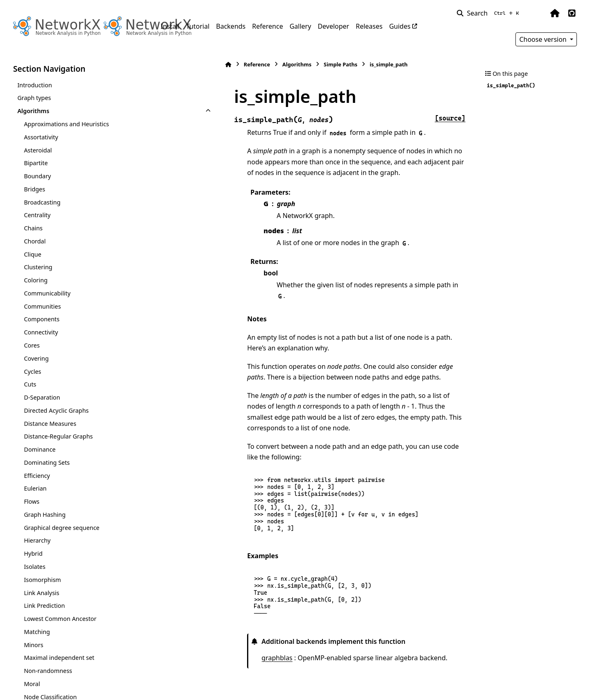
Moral (32, 684)
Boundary (37, 176)
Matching (37, 632)
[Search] (489, 13)
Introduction (35, 85)
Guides (400, 26)
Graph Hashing (45, 515)
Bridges (34, 189)
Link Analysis (41, 593)
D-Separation (42, 397)
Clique (32, 254)
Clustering (38, 267)
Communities (42, 306)
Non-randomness (48, 671)
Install (170, 26)
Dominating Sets (47, 462)
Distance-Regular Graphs (58, 436)
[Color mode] (538, 13)
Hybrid (33, 553)
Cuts (30, 384)
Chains (33, 228)
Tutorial (198, 26)
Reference (267, 26)
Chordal (35, 241)
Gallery (301, 26)
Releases (369, 26)
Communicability (47, 293)
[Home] (165, 65)
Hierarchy (37, 540)
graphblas (213, 625)
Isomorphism (42, 580)
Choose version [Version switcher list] (544, 39)
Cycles (32, 372)
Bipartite (36, 163)
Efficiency (37, 476)
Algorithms (33, 111)
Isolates (34, 567)
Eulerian (35, 488)
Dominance (40, 449)
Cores (32, 345)
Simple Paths (277, 64)
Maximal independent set (59, 658)
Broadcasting (42, 202)
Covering (36, 358)
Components (42, 319)
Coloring (36, 280)
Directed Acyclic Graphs (56, 410)
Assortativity (41, 137)
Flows (32, 501)
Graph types (34, 98)
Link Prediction (44, 606)
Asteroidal (38, 150)
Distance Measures (50, 424)
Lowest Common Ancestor (60, 619)
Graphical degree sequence (61, 528)
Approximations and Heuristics (66, 124)
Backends (231, 26)
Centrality (37, 215)
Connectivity (41, 332)
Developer (333, 26)
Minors (33, 645)
